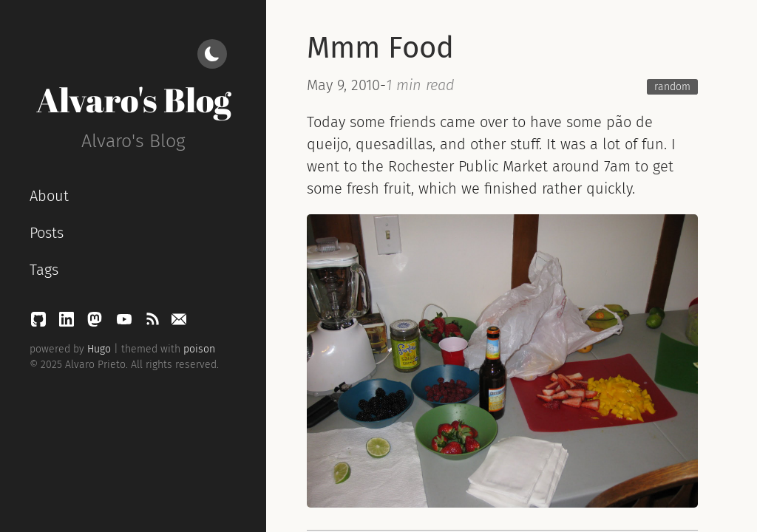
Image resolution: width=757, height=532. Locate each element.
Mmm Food (380, 48)
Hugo (99, 349)
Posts (47, 233)
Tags (44, 270)
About (49, 196)
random (672, 87)
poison (199, 349)
